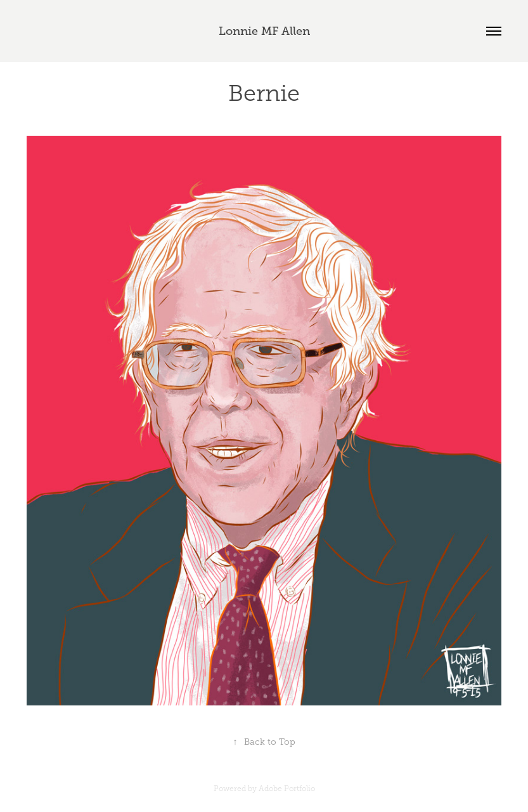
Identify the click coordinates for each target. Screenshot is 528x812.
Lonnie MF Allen (264, 31)
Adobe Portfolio (287, 789)
